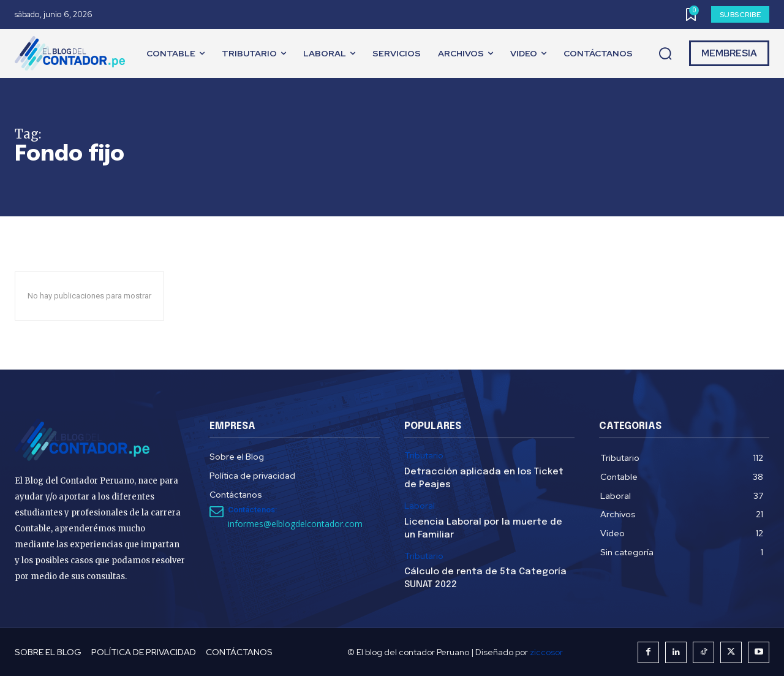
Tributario (424, 456)
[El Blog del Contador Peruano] (73, 53)
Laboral (420, 506)
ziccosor (546, 652)
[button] (665, 54)
